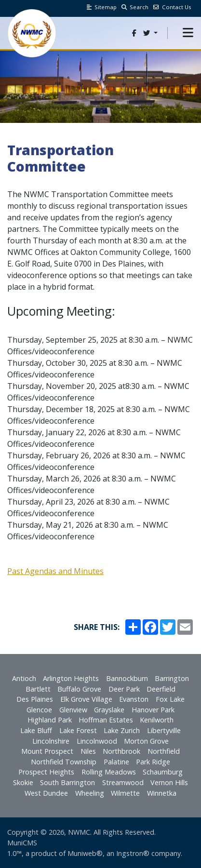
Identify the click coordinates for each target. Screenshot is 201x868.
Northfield (164, 751)
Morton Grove (146, 741)
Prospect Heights (46, 772)
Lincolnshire (51, 741)
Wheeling (90, 793)
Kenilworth (157, 720)
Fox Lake (170, 699)
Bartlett (38, 689)
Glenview (73, 710)
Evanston (134, 699)
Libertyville (164, 730)
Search (135, 7)
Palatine (116, 762)
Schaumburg (163, 772)
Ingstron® (133, 853)
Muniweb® (85, 853)
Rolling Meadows (109, 772)
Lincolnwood (97, 741)
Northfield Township (64, 762)
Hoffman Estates (106, 720)
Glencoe (39, 710)
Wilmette (125, 793)
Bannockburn (127, 678)
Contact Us (172, 7)
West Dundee (46, 793)
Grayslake (109, 710)
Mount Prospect (47, 751)
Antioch (24, 678)
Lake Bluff (36, 730)
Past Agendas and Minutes (55, 571)
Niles (88, 751)
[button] (188, 33)
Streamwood (123, 782)
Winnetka (162, 793)
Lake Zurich (122, 730)
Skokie (23, 782)
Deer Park (124, 689)
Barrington (172, 678)
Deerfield (161, 689)
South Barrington (67, 782)
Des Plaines (35, 699)
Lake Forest (78, 730)
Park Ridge (153, 762)
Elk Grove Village (86, 699)
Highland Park (50, 720)
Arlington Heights (71, 678)
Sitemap (102, 7)
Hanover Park (153, 710)
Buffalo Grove (79, 689)
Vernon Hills (169, 782)
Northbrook (121, 751)
